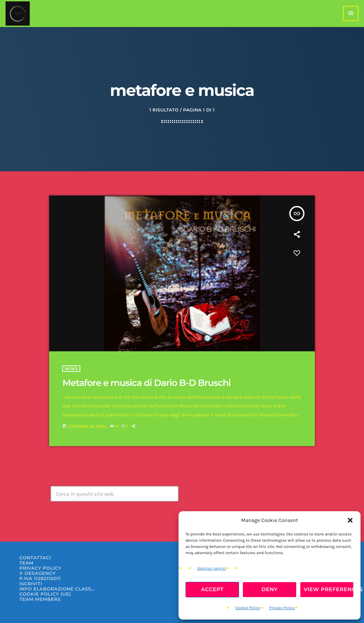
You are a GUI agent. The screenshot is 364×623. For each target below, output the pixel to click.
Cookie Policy (248, 608)
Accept (212, 589)
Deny (270, 589)
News (71, 369)
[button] (350, 520)
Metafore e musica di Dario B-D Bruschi (146, 383)
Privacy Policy (282, 608)
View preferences (329, 589)
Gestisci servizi (212, 569)
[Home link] (18, 13)
